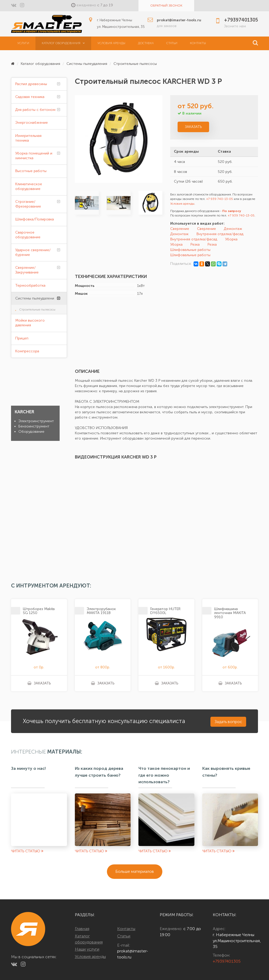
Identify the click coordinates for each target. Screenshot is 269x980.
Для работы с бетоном (35, 110)
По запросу (232, 211)
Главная (82, 929)
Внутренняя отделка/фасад (220, 234)
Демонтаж (233, 229)
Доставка (146, 43)
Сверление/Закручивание (27, 270)
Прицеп (22, 338)
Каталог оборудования (63, 43)
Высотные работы (31, 171)
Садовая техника (30, 97)
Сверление (180, 229)
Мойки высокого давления (30, 323)
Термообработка (30, 285)
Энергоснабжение (32, 123)
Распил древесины (31, 84)
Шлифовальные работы (190, 250)
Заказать (193, 127)
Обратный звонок (166, 6)
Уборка (231, 239)
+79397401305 (227, 961)
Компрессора (27, 351)
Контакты (198, 43)
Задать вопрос (228, 722)
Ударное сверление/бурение (33, 252)
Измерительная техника (28, 138)
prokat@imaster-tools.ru (133, 954)
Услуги (23, 43)
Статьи (172, 43)
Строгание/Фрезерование (28, 204)
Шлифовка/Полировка (35, 219)
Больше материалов (135, 871)
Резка (195, 244)
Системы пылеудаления (87, 64)
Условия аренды (111, 43)
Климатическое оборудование (29, 186)
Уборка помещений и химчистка (34, 156)
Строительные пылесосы (135, 64)
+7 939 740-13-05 (220, 199)
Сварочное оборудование (28, 235)
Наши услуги (87, 949)
